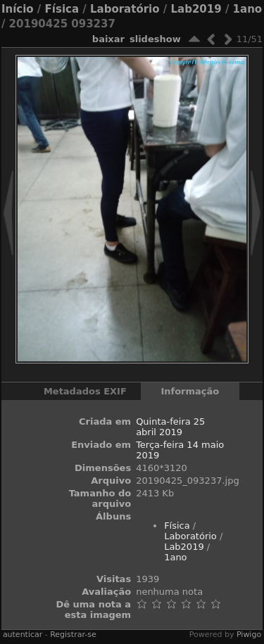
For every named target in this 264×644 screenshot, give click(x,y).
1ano (248, 9)
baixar (108, 39)
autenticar (23, 635)
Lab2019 (196, 9)
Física (62, 9)
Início (18, 9)
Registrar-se (73, 635)
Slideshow (155, 39)
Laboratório (125, 9)
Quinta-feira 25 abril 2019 (170, 427)
